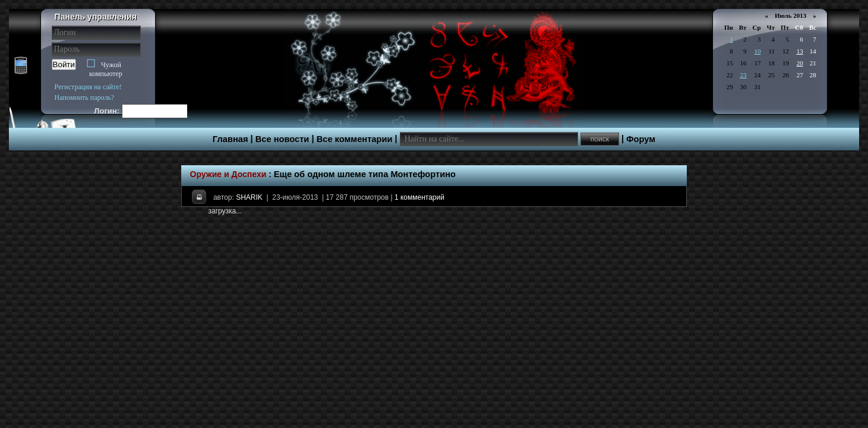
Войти (64, 64)
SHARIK (249, 197)
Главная (231, 139)
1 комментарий (419, 197)
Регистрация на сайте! (88, 87)
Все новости (283, 139)
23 (744, 75)
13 (800, 51)
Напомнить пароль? (85, 97)
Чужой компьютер (106, 69)
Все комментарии (355, 139)
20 (800, 63)
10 (758, 51)
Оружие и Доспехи (228, 174)
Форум (641, 139)
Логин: (108, 111)
